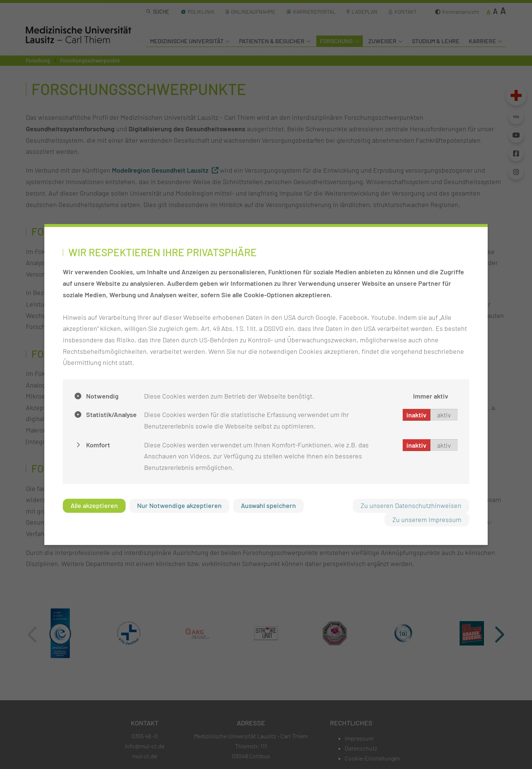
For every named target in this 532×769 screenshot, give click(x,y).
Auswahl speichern (268, 505)
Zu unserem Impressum (427, 519)
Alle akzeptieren (94, 505)
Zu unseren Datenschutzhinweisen (411, 505)
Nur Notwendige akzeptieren (179, 505)
